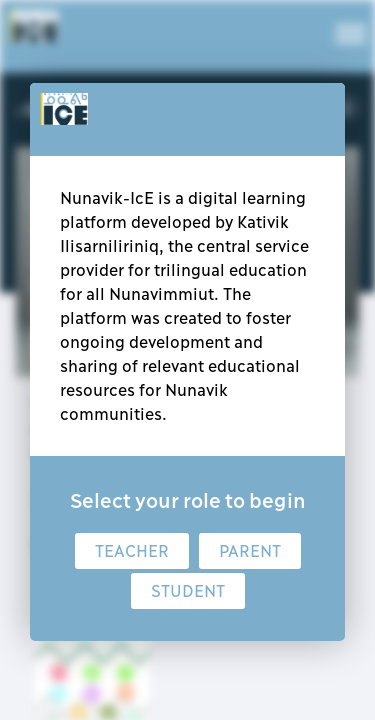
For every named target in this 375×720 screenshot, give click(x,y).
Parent (250, 551)
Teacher (132, 551)
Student (188, 591)
